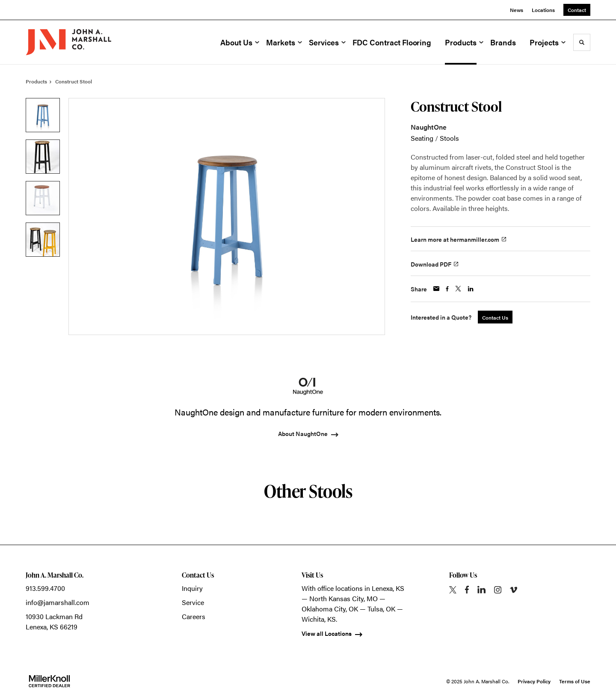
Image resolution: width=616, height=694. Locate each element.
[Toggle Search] (582, 42)
